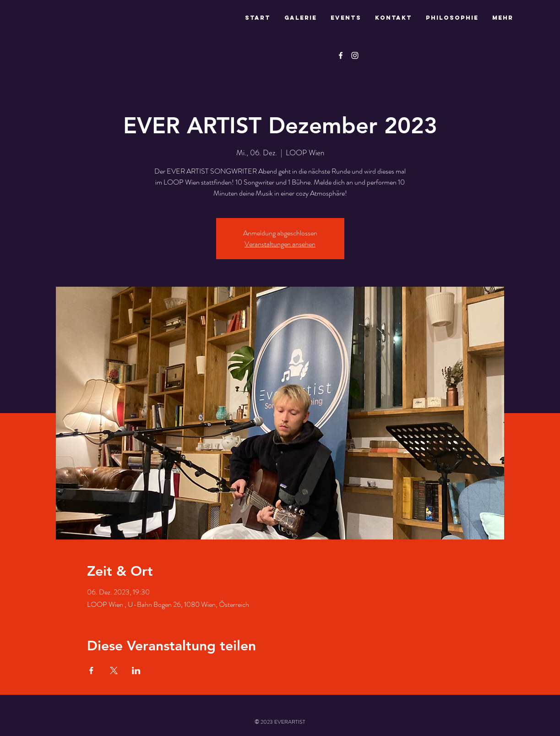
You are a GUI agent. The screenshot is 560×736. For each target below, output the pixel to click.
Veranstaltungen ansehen (280, 244)
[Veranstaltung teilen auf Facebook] (91, 671)
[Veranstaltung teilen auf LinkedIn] (136, 671)
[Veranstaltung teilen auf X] (114, 671)
